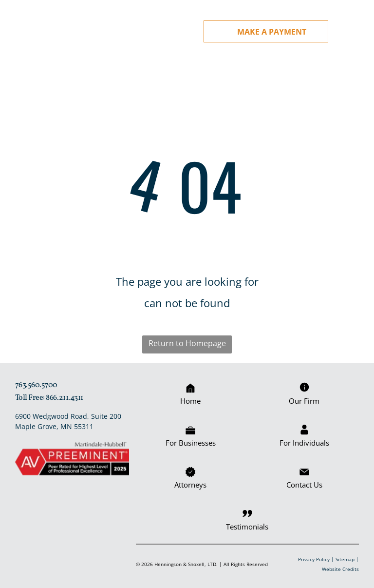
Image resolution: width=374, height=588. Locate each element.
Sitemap (345, 558)
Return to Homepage (187, 342)
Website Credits (340, 568)
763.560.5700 (36, 384)
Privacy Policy (314, 558)
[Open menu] (355, 31)
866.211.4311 (64, 397)
